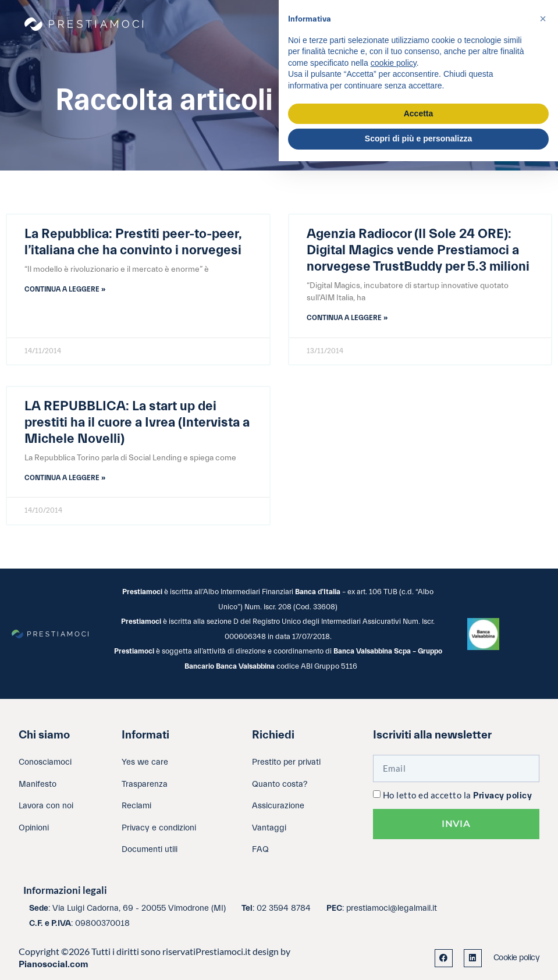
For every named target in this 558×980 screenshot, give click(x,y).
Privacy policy (502, 796)
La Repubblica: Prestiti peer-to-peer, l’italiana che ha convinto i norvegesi (133, 242)
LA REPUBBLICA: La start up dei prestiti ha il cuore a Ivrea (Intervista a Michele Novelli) (137, 422)
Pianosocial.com (54, 964)
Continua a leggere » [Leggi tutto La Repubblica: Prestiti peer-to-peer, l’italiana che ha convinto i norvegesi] (65, 289)
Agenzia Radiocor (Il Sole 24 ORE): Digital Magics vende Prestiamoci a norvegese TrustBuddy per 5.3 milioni (418, 250)
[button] (543, 19)
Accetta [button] (419, 113)
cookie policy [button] (394, 63)
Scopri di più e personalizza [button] (418, 139)
